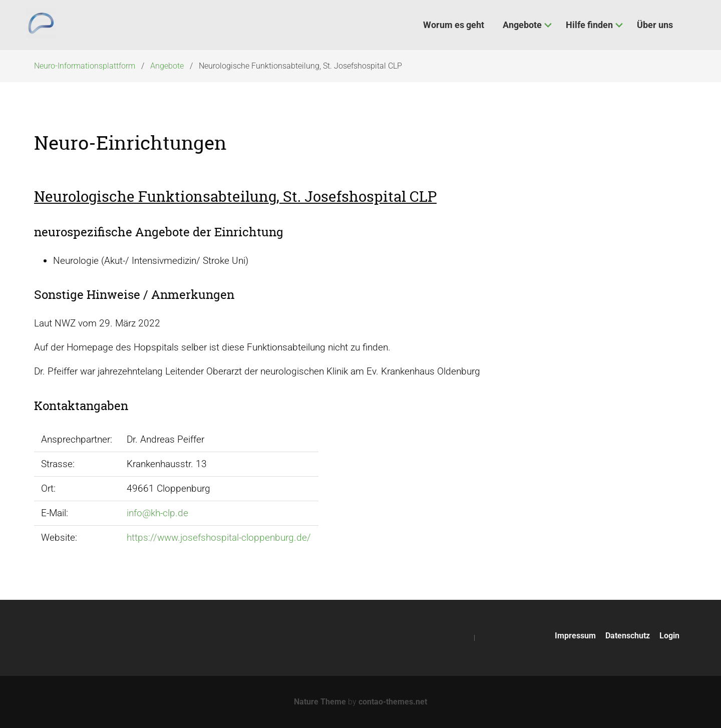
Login (669, 636)
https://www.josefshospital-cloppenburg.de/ (219, 537)
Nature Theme (320, 702)
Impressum (575, 636)
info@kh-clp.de (157, 513)
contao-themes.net (393, 702)
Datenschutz (628, 636)
